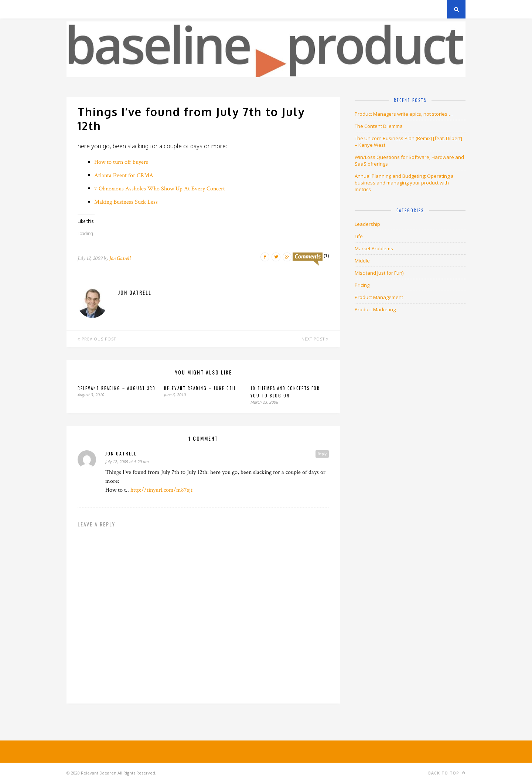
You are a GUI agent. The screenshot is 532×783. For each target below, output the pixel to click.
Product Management (379, 297)
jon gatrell (121, 453)
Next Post (315, 339)
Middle (362, 261)
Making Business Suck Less (126, 202)
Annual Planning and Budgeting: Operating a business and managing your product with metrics (404, 183)
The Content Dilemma (379, 126)
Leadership (367, 224)
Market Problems (374, 248)
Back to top (447, 773)
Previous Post (97, 339)
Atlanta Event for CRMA (124, 175)
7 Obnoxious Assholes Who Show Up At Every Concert (160, 189)
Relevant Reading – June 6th (200, 388)
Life (359, 236)
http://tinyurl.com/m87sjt (161, 490)
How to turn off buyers (121, 162)
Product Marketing (375, 309)
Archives (77, 9)
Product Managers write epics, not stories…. (404, 114)
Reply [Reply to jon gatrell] (322, 454)
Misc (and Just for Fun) (379, 273)
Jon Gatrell (120, 258)
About (155, 9)
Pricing (362, 285)
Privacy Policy (118, 9)
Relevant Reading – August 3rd (117, 388)
